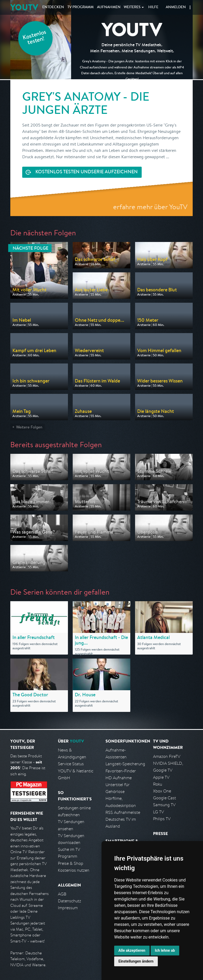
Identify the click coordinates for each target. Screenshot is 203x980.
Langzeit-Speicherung (125, 764)
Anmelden (176, 7)
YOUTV (24, 7)
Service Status (71, 764)
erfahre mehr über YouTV (150, 207)
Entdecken (53, 7)
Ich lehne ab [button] (165, 950)
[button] (190, 7)
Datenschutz (70, 901)
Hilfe (153, 7)
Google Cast (165, 798)
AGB (62, 894)
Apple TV (161, 777)
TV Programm (80, 7)
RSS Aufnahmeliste (123, 812)
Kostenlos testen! (35, 38)
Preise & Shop (71, 863)
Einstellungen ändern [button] (136, 961)
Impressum (68, 908)
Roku (158, 784)
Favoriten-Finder (121, 771)
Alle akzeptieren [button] (132, 950)
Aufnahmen (109, 7)
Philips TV (162, 819)
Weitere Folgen (29, 427)
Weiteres (132, 7)
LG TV (158, 812)
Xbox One (162, 791)
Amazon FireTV (167, 756)
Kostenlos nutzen (74, 870)
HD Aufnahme (119, 778)
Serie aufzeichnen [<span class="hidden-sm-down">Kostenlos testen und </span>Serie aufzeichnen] (87, 172)
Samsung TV (164, 805)
